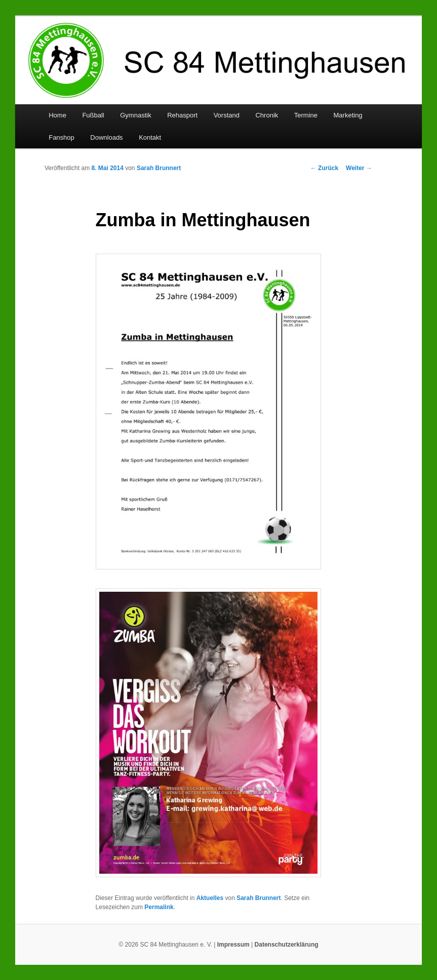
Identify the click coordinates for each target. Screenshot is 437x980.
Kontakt (150, 137)
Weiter (359, 168)
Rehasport (182, 115)
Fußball (93, 115)
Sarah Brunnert (159, 168)
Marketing (348, 115)
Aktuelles (210, 898)
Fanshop (62, 137)
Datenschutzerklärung (287, 945)
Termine (306, 115)
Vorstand (227, 115)
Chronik (267, 115)
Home (57, 115)
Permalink (159, 907)
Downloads (106, 137)
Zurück (324, 168)
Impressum (233, 945)
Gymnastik (135, 115)
